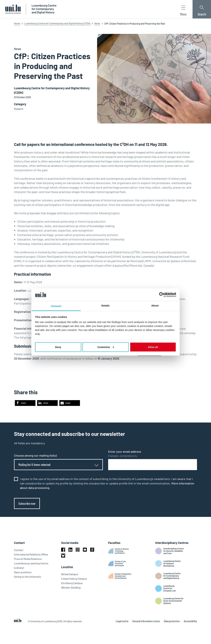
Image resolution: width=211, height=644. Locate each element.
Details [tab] (105, 306)
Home (17, 23)
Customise (106, 347)
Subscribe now (27, 503)
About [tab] (155, 306)
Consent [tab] (56, 306)
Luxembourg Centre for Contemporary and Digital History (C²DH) (57, 23)
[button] (25, 403)
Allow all (153, 347)
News (97, 23)
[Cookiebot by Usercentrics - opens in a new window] (162, 295)
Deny (58, 347)
